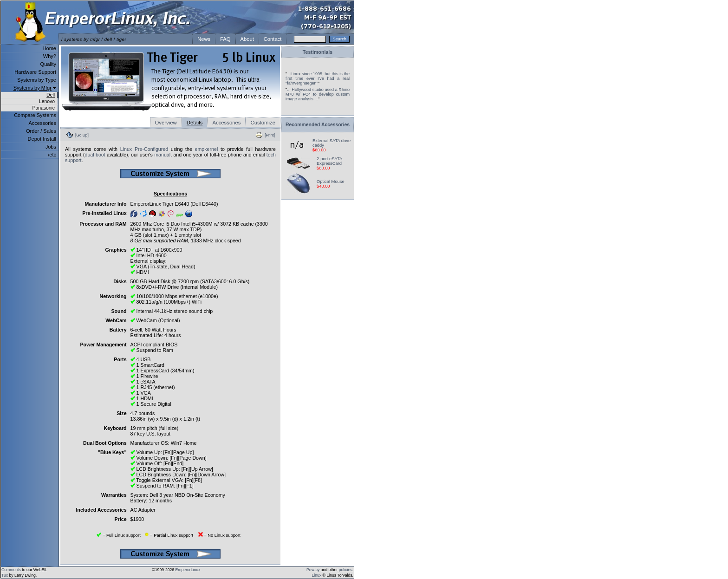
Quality (48, 64)
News (204, 39)
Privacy (313, 570)
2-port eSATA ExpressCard (329, 161)
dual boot (95, 155)
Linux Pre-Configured (144, 149)
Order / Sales (41, 131)
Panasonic (43, 108)
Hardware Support (35, 72)
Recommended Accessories (318, 125)
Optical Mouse (331, 182)
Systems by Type (37, 80)
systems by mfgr (82, 39)
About (247, 39)
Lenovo (47, 101)
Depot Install (42, 139)
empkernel (207, 149)
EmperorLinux (188, 570)
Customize (263, 123)
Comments (11, 570)
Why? (50, 56)
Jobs (51, 147)
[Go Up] (82, 135)
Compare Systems (35, 115)
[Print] (270, 135)
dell (108, 39)
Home (49, 48)
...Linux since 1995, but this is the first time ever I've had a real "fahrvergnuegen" (318, 78)
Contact (273, 39)
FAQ (225, 39)
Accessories (42, 123)
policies (346, 570)
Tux (5, 575)
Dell (51, 95)
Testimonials (318, 52)
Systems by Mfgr (32, 88)
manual (162, 155)
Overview (166, 123)
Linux (317, 575)
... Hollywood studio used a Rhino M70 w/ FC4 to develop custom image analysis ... (318, 94)
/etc (52, 155)
